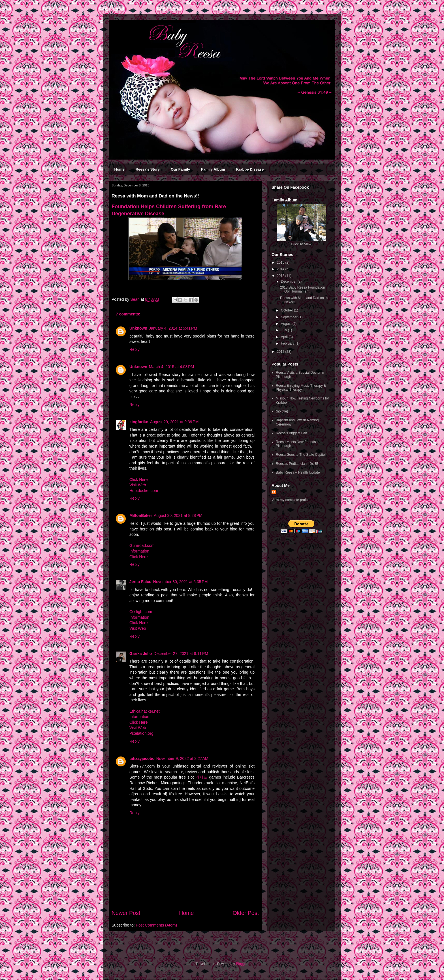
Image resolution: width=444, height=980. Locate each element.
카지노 (201, 777)
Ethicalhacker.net (145, 711)
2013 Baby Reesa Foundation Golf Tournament (303, 289)
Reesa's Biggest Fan (291, 433)
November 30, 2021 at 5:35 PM (181, 582)
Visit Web (138, 485)
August (287, 324)
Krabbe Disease (250, 169)
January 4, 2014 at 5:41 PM (173, 328)
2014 (281, 269)
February (288, 343)
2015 (281, 263)
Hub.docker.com (144, 491)
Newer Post (126, 913)
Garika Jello (141, 654)
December (289, 281)
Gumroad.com (142, 545)
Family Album (213, 169)
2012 (281, 352)
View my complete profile (290, 500)
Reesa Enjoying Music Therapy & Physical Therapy (301, 388)
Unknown (138, 328)
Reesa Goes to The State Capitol (301, 455)
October (287, 310)
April (285, 337)
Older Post (246, 913)
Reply (135, 349)
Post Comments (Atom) (156, 925)
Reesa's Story (148, 169)
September (290, 317)
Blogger (242, 964)
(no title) (282, 411)
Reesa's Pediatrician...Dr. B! (297, 464)
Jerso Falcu (140, 582)
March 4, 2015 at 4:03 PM (171, 367)
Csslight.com (141, 612)
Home (119, 169)
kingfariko (139, 422)
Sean (135, 299)
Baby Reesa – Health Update (298, 472)
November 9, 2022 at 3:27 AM (182, 758)
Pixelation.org (141, 733)
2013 (281, 276)
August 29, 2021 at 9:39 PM (174, 422)
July (284, 330)
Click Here (139, 480)
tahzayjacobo (142, 758)
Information (139, 551)
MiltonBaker (141, 515)
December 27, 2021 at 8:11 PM (181, 654)
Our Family (180, 169)
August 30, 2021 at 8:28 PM (178, 515)
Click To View (301, 244)
